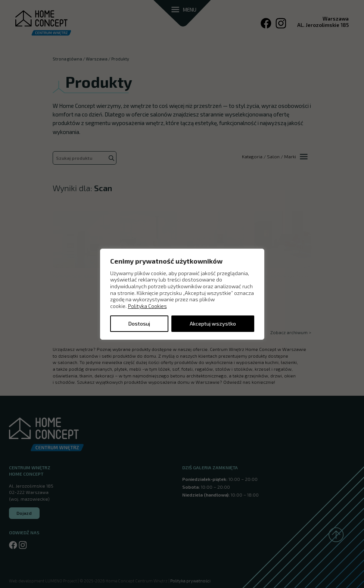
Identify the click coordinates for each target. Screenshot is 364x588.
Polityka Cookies (147, 306)
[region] (182, 294)
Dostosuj (139, 323)
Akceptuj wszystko (213, 323)
